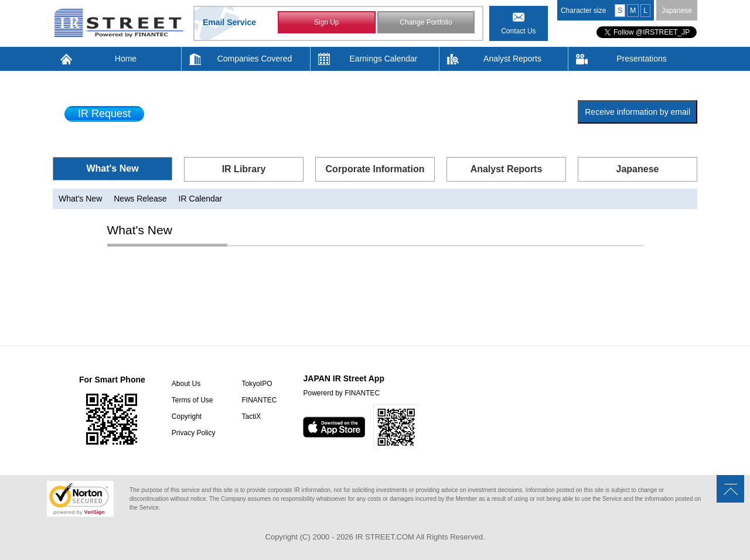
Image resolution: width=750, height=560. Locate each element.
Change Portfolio (426, 22)
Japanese (677, 11)
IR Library (244, 169)
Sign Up (327, 22)
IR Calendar (201, 199)
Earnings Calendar (384, 59)
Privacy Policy (194, 433)
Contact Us (518, 31)
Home (126, 59)
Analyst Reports (512, 59)
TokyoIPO (257, 384)
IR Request (104, 114)
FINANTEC (259, 400)
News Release (140, 199)
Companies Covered (255, 59)
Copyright (187, 416)
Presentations (642, 59)
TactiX (251, 416)
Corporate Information (375, 169)
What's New (112, 168)
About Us (186, 384)
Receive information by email (637, 112)
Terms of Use (192, 400)
